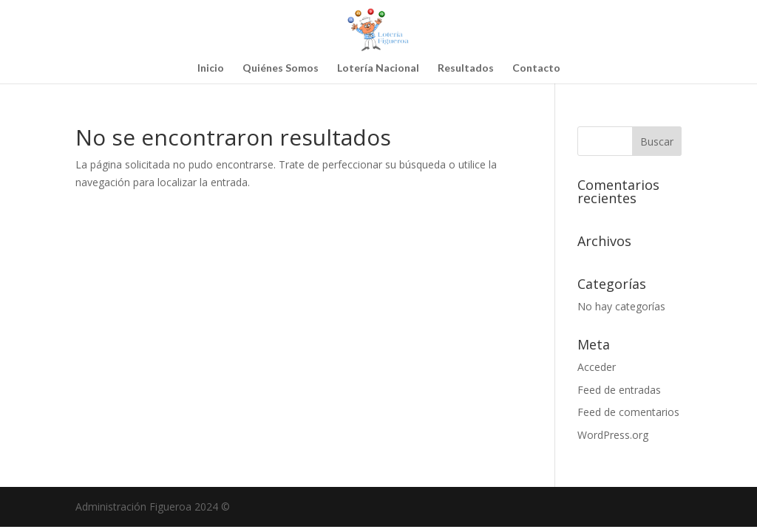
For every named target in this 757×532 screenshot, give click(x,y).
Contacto (536, 68)
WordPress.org (613, 435)
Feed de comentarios (628, 412)
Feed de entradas (619, 390)
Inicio (211, 68)
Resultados (466, 68)
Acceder (597, 367)
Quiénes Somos (281, 68)
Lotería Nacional (378, 68)
